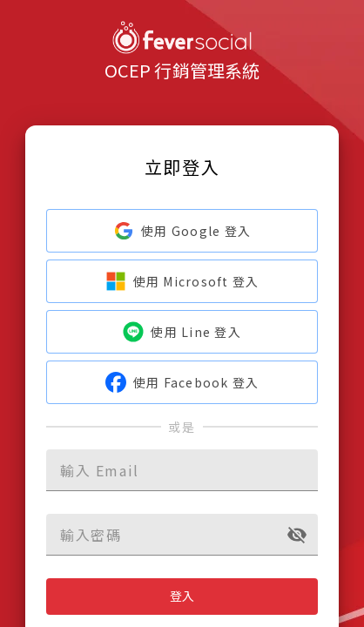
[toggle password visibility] (297, 535)
